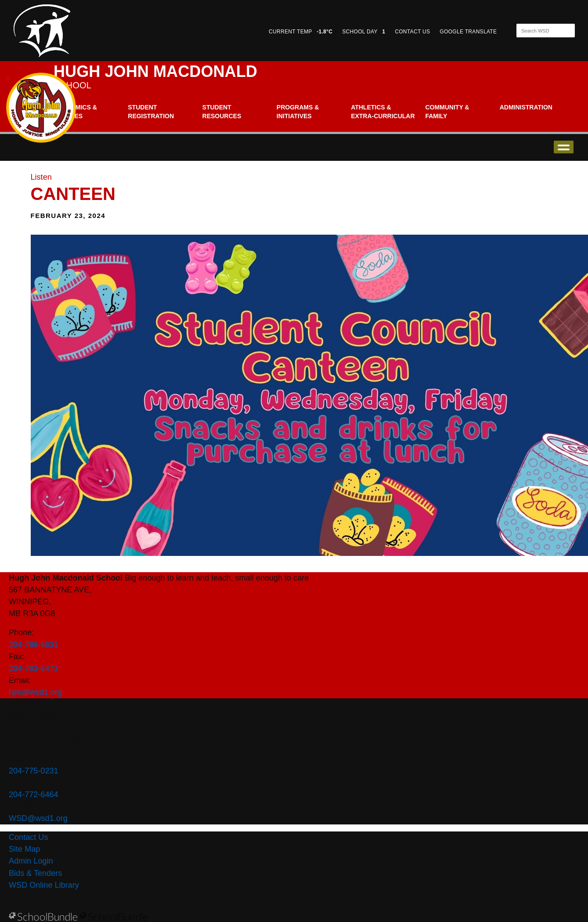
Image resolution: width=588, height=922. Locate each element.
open (564, 147)
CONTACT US (412, 32)
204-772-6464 (34, 795)
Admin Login (31, 861)
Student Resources (222, 112)
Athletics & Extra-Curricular (383, 112)
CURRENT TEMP (301, 32)
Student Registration (151, 112)
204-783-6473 (34, 668)
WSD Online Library (44, 885)
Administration (526, 107)
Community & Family (447, 112)
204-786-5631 (34, 645)
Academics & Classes (75, 112)
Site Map (24, 849)
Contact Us (28, 837)
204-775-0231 (34, 771)
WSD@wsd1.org (38, 818)
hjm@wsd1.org (35, 692)
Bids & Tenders (35, 873)
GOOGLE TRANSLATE (469, 32)
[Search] (538, 31)
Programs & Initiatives (298, 112)
